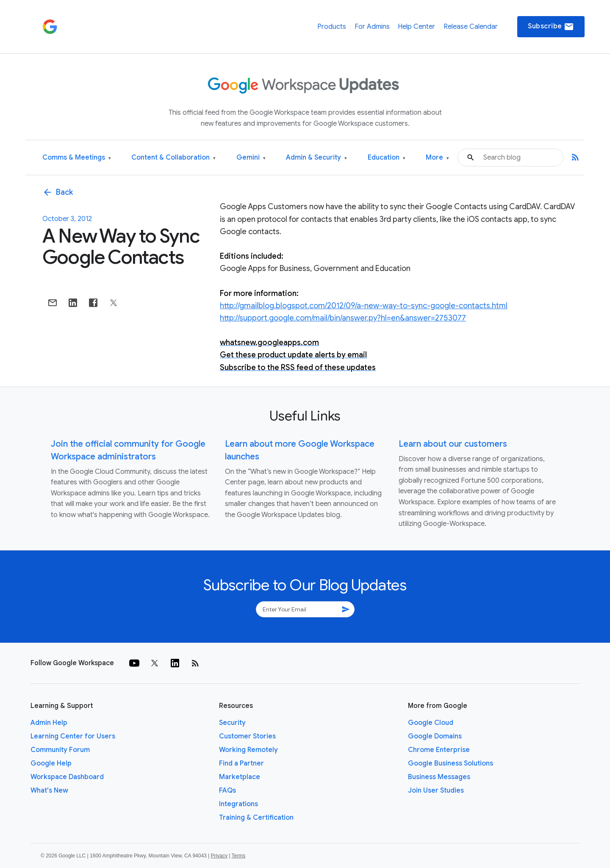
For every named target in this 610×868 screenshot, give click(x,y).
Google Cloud (431, 723)
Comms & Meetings (77, 158)
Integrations (238, 804)
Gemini (251, 158)
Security (232, 723)
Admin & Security (316, 158)
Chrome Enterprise (439, 750)
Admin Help (49, 723)
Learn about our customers (453, 444)
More (437, 158)
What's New (49, 791)
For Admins (372, 27)
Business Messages (439, 777)
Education (387, 158)
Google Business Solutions (451, 763)
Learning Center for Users (73, 736)
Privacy (219, 856)
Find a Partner (241, 763)
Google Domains (435, 736)
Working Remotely (248, 750)
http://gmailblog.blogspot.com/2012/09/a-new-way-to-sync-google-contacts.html (364, 306)
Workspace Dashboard (67, 777)
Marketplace (240, 777)
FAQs (227, 791)
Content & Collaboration (173, 158)
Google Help (51, 763)
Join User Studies (436, 791)
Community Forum (60, 750)
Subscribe (551, 27)
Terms (238, 856)
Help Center (416, 27)
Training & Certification (256, 818)
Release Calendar (471, 27)
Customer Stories (247, 736)
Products (332, 27)
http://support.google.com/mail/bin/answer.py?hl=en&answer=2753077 (343, 318)
